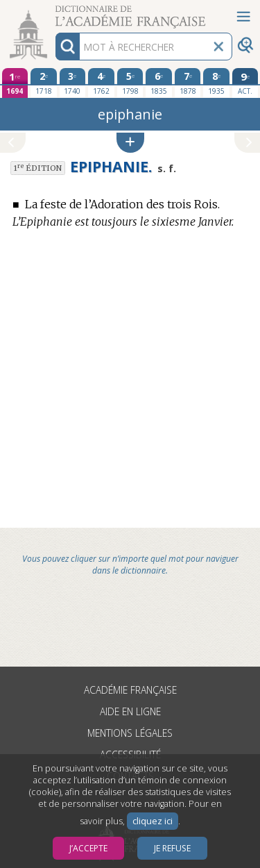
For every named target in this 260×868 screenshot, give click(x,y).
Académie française (130, 690)
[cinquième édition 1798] (130, 83)
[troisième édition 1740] (73, 83)
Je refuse (172, 848)
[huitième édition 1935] (216, 83)
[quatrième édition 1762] (101, 83)
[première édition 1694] (15, 83)
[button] (130, 143)
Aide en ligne (130, 711)
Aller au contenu (54, 12)
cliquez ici (153, 821)
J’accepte (88, 848)
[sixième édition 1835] (159, 83)
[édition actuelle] (245, 83)
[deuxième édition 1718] (44, 83)
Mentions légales (130, 733)
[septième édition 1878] (188, 83)
